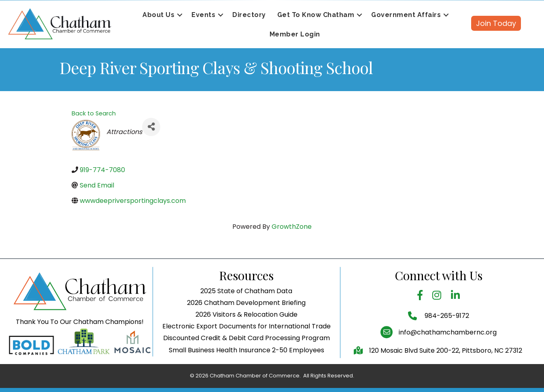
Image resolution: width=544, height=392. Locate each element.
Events (203, 15)
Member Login (295, 34)
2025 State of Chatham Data (246, 317)
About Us (158, 15)
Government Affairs (406, 15)
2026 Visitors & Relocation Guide (246, 341)
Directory (249, 15)
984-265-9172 (446, 342)
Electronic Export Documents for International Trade (246, 353)
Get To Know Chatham (316, 15)
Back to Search (94, 113)
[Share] (151, 127)
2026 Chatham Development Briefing (246, 329)
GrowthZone (292, 227)
